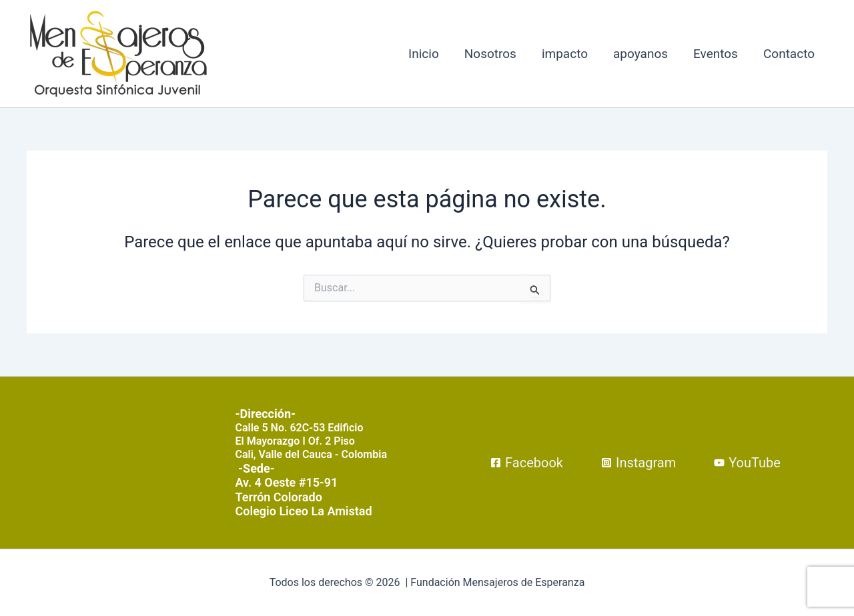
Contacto (789, 54)
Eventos (716, 54)
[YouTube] (747, 463)
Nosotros (490, 54)
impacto (565, 54)
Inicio (424, 54)
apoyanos (640, 54)
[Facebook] (527, 463)
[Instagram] (638, 463)
